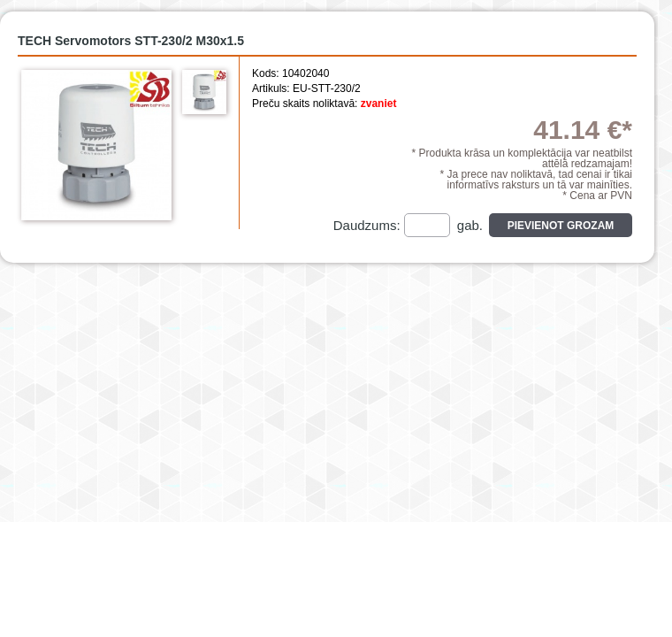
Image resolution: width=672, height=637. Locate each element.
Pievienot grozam (561, 226)
